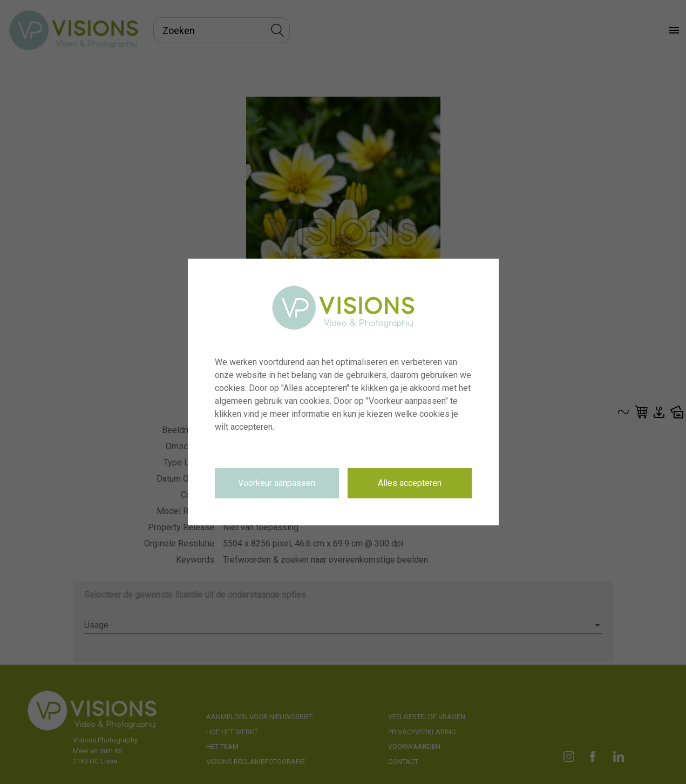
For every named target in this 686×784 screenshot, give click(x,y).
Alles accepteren (410, 483)
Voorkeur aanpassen (277, 483)
